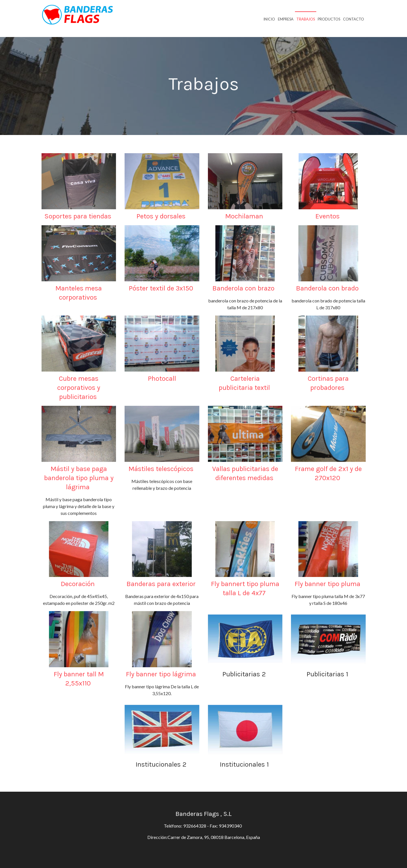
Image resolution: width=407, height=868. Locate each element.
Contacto (354, 19)
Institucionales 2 (162, 764)
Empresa (286, 19)
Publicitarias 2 (245, 674)
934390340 (231, 826)
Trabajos (306, 19)
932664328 (195, 826)
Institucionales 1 (245, 764)
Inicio (269, 19)
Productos (329, 19)
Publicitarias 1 (328, 674)
